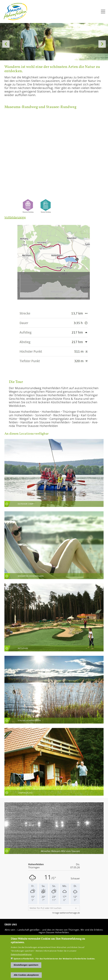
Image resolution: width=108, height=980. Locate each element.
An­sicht (54, 473)
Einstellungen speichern (26, 965)
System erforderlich (24, 959)
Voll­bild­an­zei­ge (15, 217)
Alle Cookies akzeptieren (26, 975)
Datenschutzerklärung (21, 954)
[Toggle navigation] (103, 12)
